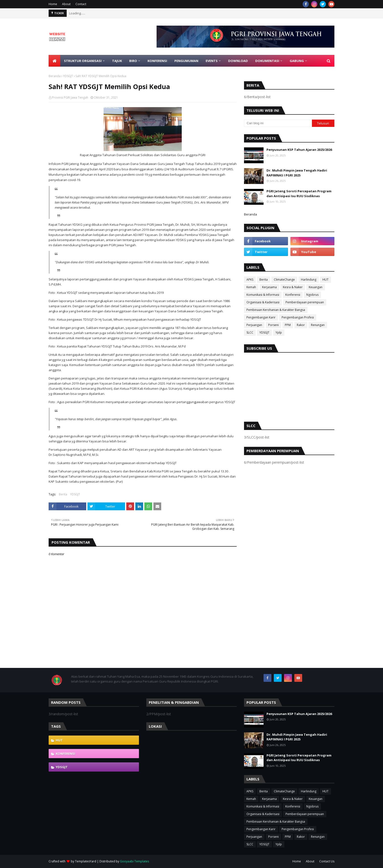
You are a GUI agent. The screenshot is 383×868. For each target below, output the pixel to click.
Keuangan (316, 287)
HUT (325, 280)
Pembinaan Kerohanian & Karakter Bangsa (276, 310)
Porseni (273, 325)
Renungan (318, 325)
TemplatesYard (86, 861)
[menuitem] (54, 61)
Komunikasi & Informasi (263, 295)
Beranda (55, 76)
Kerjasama (269, 287)
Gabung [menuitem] (297, 61)
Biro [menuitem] (133, 61)
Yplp (279, 332)
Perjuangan (254, 325)
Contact (81, 4)
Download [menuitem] (238, 61)
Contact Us (327, 861)
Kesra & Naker (293, 287)
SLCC (250, 332)
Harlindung (309, 280)
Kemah (251, 287)
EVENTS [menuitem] (212, 61)
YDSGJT (68, 76)
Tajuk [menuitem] (117, 61)
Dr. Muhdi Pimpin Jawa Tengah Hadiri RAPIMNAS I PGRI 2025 (297, 173)
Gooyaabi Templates (134, 861)
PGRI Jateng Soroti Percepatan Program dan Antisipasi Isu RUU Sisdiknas (299, 194)
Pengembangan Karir (261, 317)
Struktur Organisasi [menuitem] (83, 61)
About (66, 4)
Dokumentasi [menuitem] (267, 61)
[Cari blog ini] (278, 123)
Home (53, 4)
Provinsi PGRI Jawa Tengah (70, 97)
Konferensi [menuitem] (157, 61)
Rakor (301, 325)
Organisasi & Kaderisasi (263, 302)
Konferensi (293, 295)
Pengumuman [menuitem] (186, 61)
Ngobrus (312, 295)
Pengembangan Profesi (298, 317)
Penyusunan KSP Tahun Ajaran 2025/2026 (299, 150)
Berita (63, 494)
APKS (250, 280)
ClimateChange (284, 280)
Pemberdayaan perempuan (305, 302)
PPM (288, 325)
